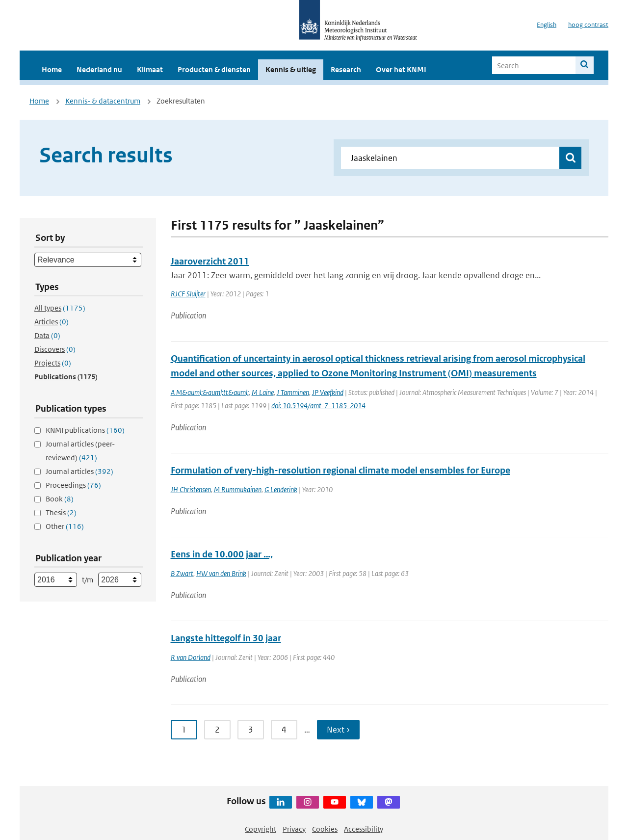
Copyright (261, 829)
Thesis (61, 512)
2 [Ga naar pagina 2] (217, 730)
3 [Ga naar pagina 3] (251, 730)
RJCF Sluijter (188, 294)
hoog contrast (588, 25)
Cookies (325, 829)
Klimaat (150, 69)
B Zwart (182, 573)
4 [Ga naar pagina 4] (284, 730)
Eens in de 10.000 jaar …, (222, 554)
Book (60, 499)
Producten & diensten (214, 69)
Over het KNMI (401, 69)
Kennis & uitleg (291, 69)
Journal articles (79, 471)
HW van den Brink (221, 573)
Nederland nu (99, 69)
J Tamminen (293, 392)
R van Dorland (191, 657)
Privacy (294, 829)
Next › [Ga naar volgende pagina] (338, 730)
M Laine (263, 392)
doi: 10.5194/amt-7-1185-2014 (318, 406)
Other (65, 526)
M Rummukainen (238, 489)
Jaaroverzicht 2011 (210, 261)
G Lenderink (281, 489)
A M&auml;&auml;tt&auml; (210, 392)
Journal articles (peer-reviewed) (80, 451)
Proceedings (73, 485)
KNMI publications (85, 430)
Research (346, 69)
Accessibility (364, 829)
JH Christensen (191, 489)
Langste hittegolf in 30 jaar (226, 638)
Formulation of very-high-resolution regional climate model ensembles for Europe (340, 470)
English (547, 25)
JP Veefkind (328, 392)
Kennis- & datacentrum (103, 101)
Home (52, 69)
